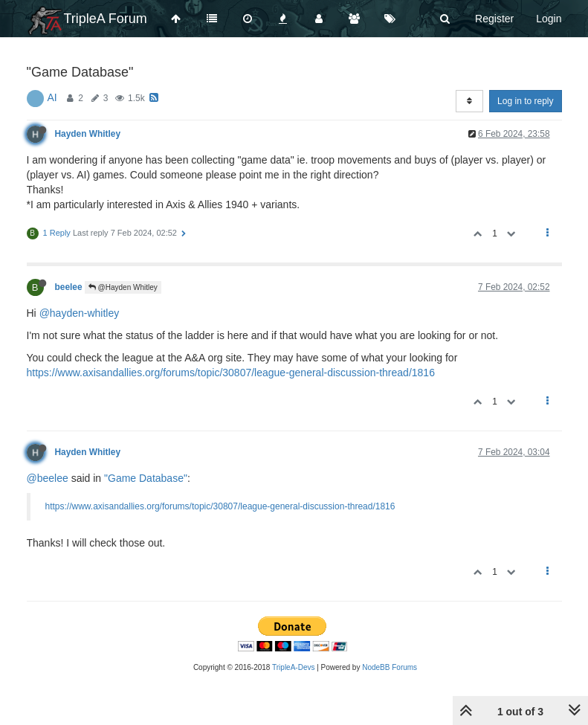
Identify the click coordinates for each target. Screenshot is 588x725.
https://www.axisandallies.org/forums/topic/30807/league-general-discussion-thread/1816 (231, 373)
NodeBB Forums (390, 667)
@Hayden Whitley (123, 287)
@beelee (48, 478)
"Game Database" (146, 478)
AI (52, 97)
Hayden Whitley (88, 134)
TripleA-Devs (293, 667)
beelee (69, 287)
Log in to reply (525, 101)
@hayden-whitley (80, 313)
